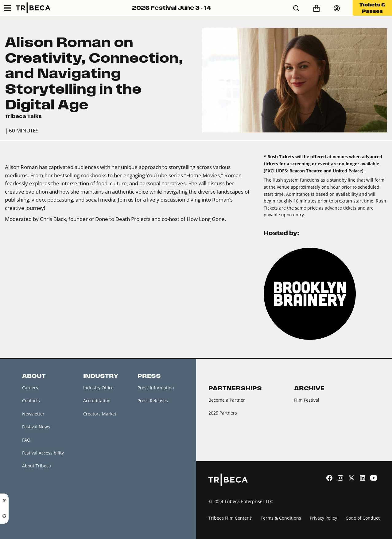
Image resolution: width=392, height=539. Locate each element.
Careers (30, 388)
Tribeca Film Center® (230, 518)
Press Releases (153, 401)
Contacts (31, 401)
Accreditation (97, 401)
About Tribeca (37, 466)
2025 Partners (223, 413)
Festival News (36, 427)
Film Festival (307, 400)
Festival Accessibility (43, 453)
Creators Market (100, 414)
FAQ (26, 440)
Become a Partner (227, 400)
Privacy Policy (323, 518)
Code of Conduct (363, 518)
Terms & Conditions (281, 518)
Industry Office (98, 388)
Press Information (156, 388)
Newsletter (33, 414)
